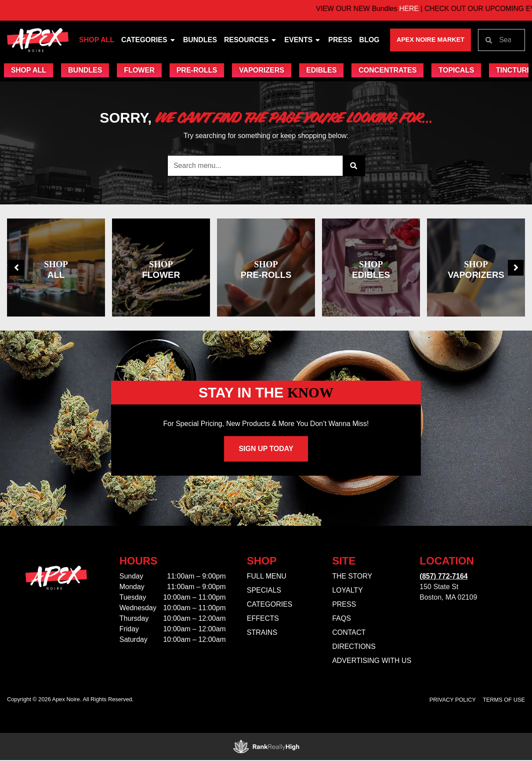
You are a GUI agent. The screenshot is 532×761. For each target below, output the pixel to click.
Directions (354, 647)
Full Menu (267, 577)
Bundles (200, 40)
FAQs (342, 619)
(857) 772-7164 (443, 577)
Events (303, 40)
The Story (352, 577)
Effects (263, 619)
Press (340, 40)
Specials (264, 591)
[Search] (354, 166)
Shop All (97, 40)
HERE (423, 9)
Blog (369, 40)
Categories (149, 40)
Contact (349, 633)
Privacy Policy (453, 701)
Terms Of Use (504, 701)
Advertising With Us (372, 661)
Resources (251, 40)
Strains (262, 633)
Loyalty (347, 591)
